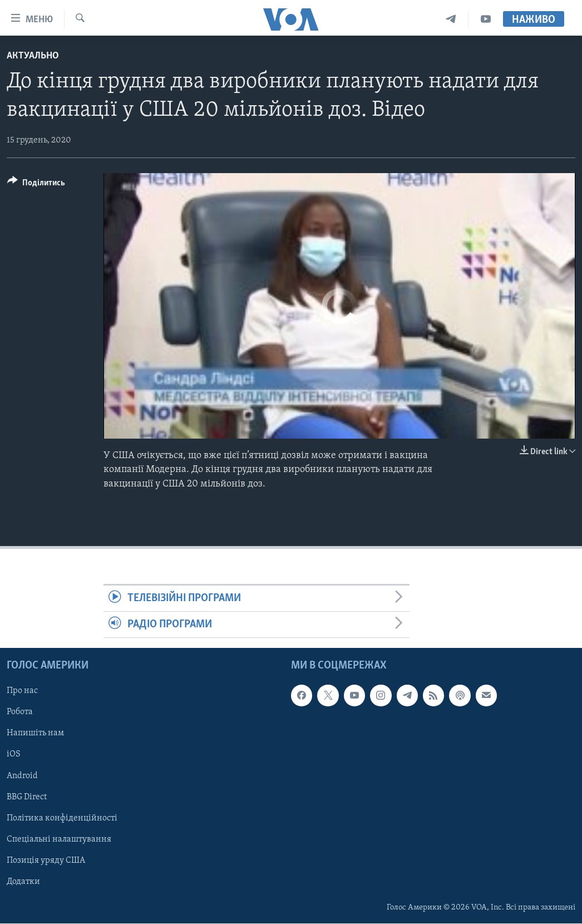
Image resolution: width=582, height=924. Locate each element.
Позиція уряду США (46, 861)
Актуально (33, 56)
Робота (20, 712)
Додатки (23, 882)
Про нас (22, 691)
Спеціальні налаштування (59, 839)
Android (22, 776)
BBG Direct (27, 797)
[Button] (36, 185)
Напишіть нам (35, 734)
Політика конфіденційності (62, 818)
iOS (14, 755)
